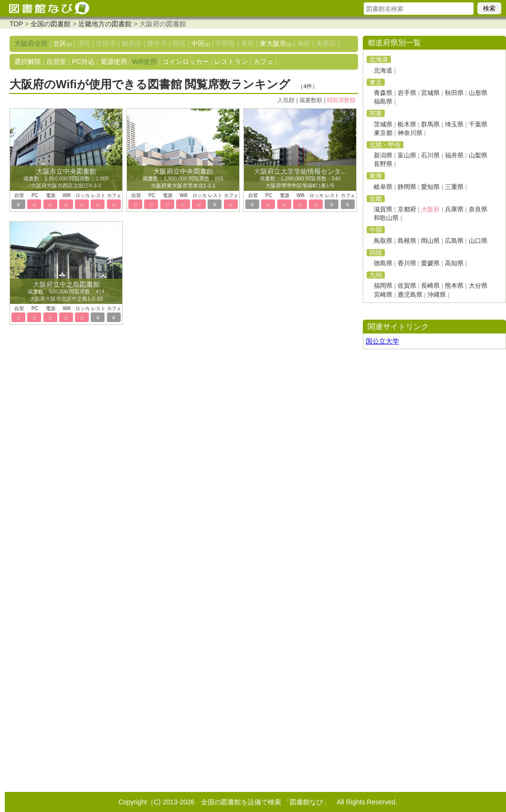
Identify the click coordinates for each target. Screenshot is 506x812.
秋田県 (454, 93)
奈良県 (478, 209)
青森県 (383, 93)
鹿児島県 (410, 295)
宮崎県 (383, 295)
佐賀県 (407, 286)
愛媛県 (430, 263)
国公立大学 (382, 341)
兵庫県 (454, 209)
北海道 (383, 70)
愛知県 (430, 187)
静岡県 (407, 187)
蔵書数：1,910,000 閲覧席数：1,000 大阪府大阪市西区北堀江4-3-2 (66, 179)
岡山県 (430, 241)
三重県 (454, 187)
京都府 (407, 209)
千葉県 (478, 124)
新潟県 (383, 155)
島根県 (407, 241)
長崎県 (430, 286)
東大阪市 (276, 43)
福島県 (383, 101)
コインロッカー (186, 62)
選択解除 (28, 62)
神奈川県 (410, 133)
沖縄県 (437, 295)
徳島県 (383, 263)
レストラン (231, 62)
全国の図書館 (51, 24)
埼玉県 (454, 124)
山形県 (478, 93)
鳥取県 (383, 241)
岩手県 (407, 93)
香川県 (407, 263)
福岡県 (383, 286)
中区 (201, 43)
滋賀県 (383, 209)
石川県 (430, 155)
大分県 (478, 286)
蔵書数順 (311, 100)
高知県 (454, 263)
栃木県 (407, 124)
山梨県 (478, 155)
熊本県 (454, 286)
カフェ (264, 62)
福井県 (454, 155)
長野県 (383, 164)
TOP (16, 24)
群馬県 (430, 124)
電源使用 (114, 62)
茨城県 (383, 124)
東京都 (383, 133)
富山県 (407, 155)
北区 (62, 43)
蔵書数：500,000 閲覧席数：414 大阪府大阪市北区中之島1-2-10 (66, 292)
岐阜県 (383, 187)
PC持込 (83, 62)
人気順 (286, 100)
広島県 (454, 241)
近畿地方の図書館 (105, 24)
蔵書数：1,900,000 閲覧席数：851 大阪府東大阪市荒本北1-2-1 (183, 179)
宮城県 (430, 93)
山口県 (478, 241)
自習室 (56, 62)
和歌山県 (386, 218)
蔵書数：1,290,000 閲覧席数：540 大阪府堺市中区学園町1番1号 (300, 179)
